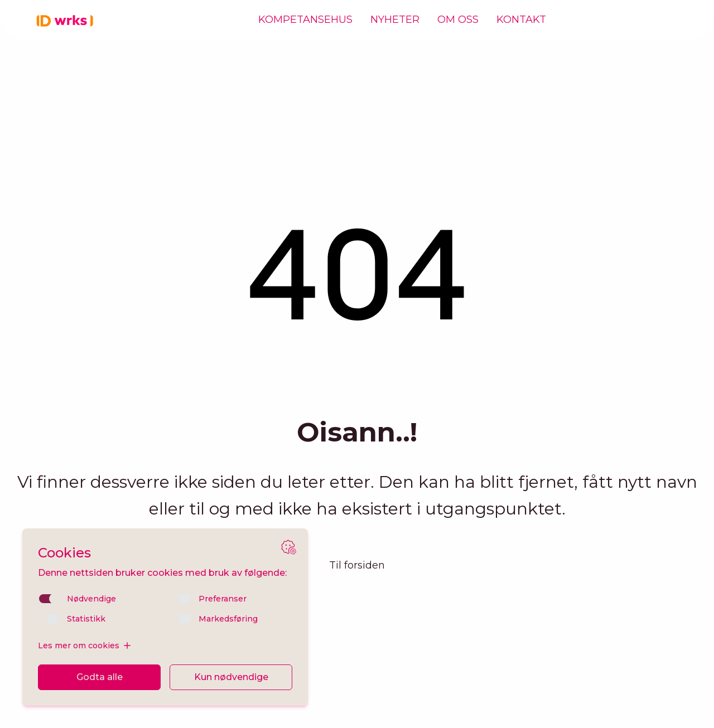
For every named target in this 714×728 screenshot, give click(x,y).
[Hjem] (66, 20)
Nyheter (395, 20)
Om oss (458, 20)
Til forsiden (357, 565)
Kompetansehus (305, 20)
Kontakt (521, 20)
